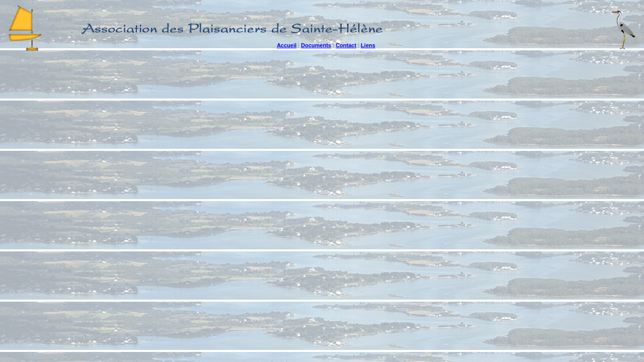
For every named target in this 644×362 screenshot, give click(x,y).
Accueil (287, 45)
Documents (316, 45)
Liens (368, 45)
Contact (346, 45)
